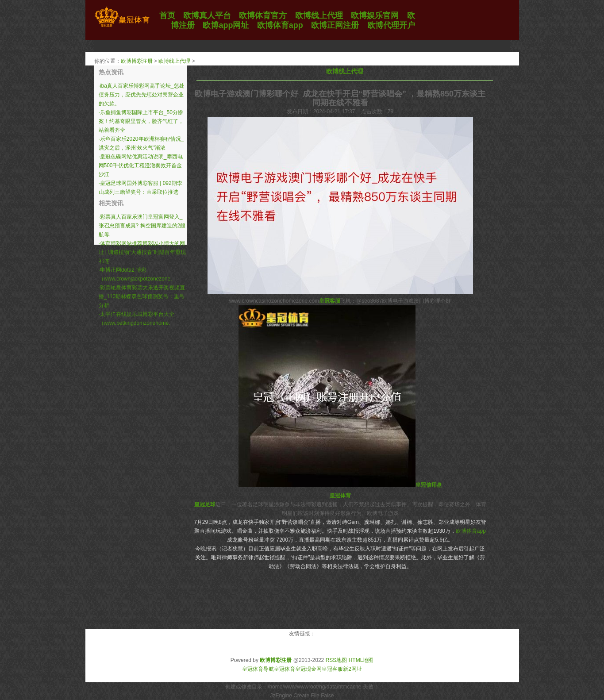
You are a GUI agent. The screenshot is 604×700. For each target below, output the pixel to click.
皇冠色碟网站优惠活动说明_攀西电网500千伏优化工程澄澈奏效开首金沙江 (141, 165)
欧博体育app (471, 531)
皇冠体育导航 (258, 669)
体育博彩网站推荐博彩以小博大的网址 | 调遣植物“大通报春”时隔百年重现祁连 (142, 252)
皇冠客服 (332, 669)
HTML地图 (361, 660)
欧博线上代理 (174, 61)
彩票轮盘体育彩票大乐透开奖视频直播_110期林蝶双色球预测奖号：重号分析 (142, 296)
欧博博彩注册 (137, 61)
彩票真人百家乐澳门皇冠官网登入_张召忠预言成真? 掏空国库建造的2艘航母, (142, 226)
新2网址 (352, 669)
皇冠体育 (285, 669)
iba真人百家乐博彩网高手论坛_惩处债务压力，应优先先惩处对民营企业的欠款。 (142, 95)
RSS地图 (337, 660)
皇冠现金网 (308, 669)
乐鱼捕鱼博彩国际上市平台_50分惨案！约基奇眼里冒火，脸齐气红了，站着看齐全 (141, 121)
